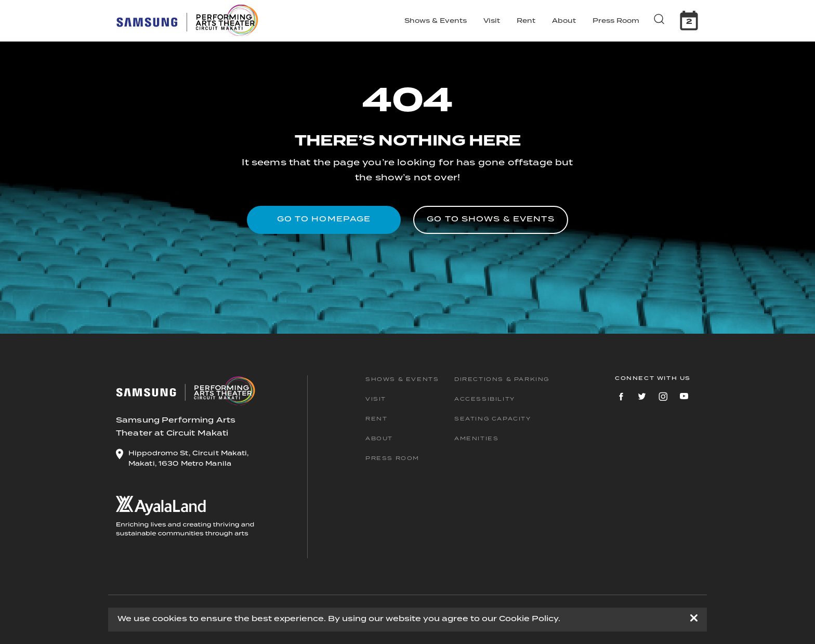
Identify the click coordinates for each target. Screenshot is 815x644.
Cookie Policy (529, 619)
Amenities (476, 439)
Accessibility (485, 399)
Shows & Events (436, 21)
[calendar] (689, 21)
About (564, 21)
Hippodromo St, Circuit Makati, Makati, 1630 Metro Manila (189, 458)
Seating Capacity (493, 419)
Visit (492, 21)
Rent (526, 21)
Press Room (616, 21)
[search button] (661, 19)
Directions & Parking (502, 379)
